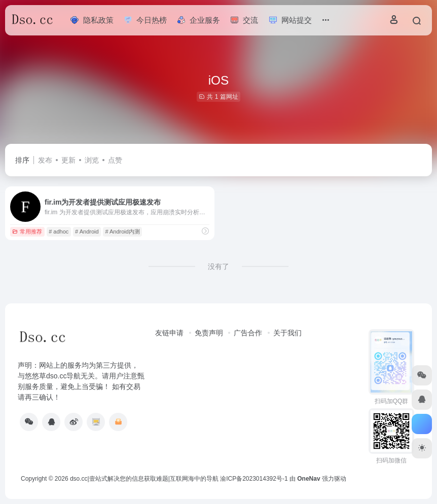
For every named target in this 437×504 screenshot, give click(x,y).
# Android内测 (122, 231)
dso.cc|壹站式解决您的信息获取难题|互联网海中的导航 (144, 479)
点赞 (115, 160)
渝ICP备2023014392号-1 (254, 479)
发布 (45, 160)
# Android (87, 231)
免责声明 (209, 333)
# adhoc (59, 231)
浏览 (92, 160)
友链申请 (169, 333)
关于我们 (287, 333)
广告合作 (248, 333)
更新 (68, 160)
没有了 (218, 266)
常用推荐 (27, 231)
